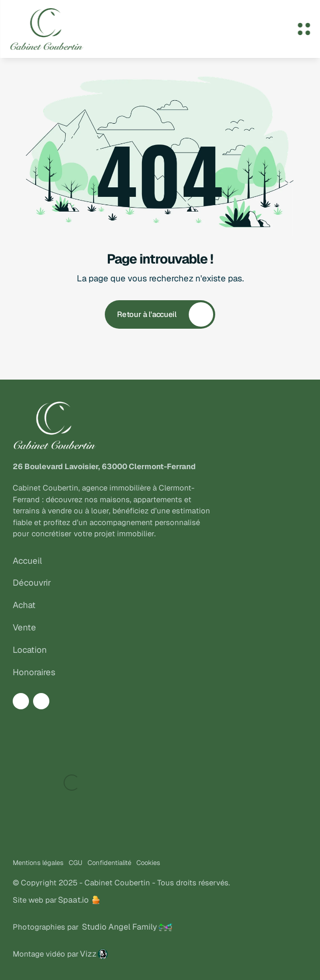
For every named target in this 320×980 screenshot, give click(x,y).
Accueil (27, 561)
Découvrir (32, 583)
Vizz (88, 954)
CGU (76, 863)
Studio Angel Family (120, 927)
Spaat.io (73, 900)
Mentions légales (38, 863)
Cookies (148, 863)
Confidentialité (109, 863)
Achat (24, 605)
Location (30, 650)
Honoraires (34, 672)
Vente (24, 627)
